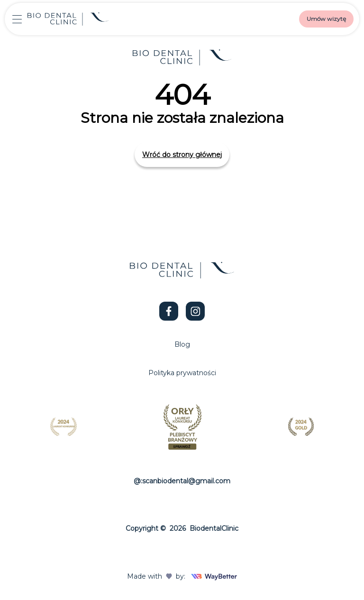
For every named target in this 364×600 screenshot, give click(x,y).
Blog (182, 344)
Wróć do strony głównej (182, 155)
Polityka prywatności (182, 373)
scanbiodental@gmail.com (186, 481)
